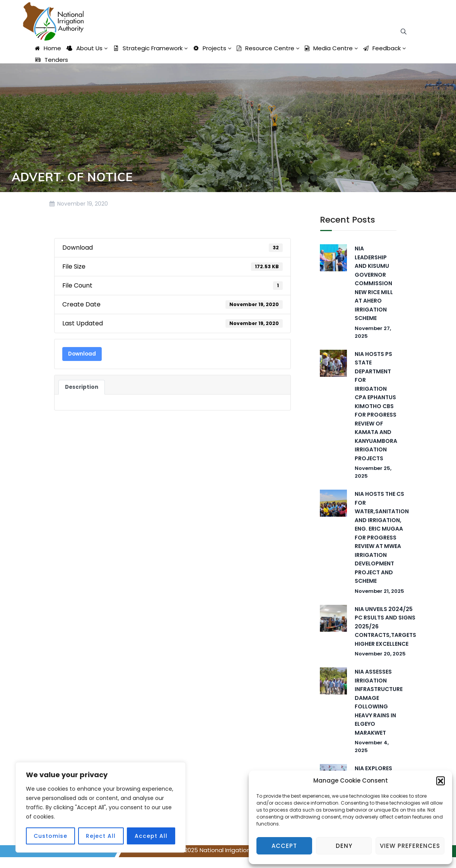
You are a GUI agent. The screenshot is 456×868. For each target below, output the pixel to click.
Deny (344, 846)
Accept (284, 846)
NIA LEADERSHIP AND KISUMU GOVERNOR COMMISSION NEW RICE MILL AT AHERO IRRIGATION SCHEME (374, 283)
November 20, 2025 (380, 654)
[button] (441, 781)
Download (82, 354)
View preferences (410, 846)
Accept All (151, 836)
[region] (101, 807)
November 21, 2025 (379, 591)
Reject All (101, 836)
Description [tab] (82, 387)
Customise (50, 836)
